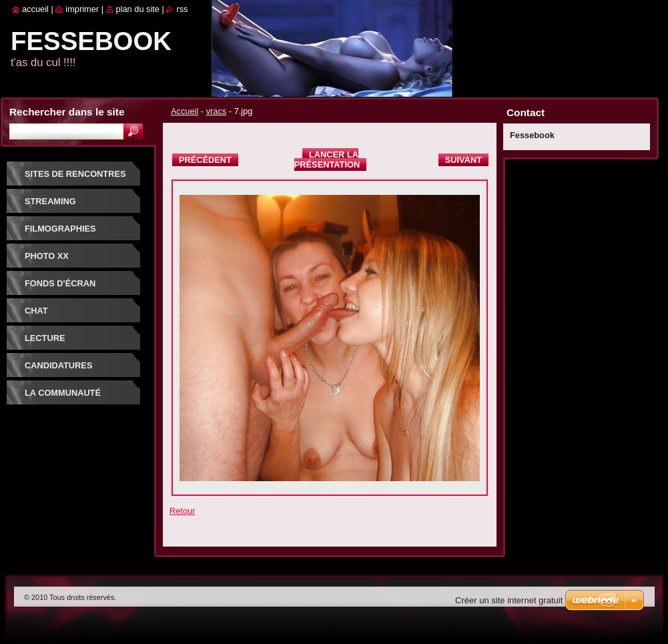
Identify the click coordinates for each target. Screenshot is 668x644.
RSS (182, 9)
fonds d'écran (60, 283)
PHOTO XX (47, 256)
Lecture (45, 338)
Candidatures (58, 365)
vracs (217, 111)
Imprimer (82, 9)
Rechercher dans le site (67, 112)
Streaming (50, 201)
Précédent (205, 160)
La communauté (63, 393)
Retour (182, 511)
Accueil (185, 111)
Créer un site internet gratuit (509, 600)
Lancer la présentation (327, 159)
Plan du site (138, 9)
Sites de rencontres (75, 174)
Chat (36, 311)
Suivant (463, 160)
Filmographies (60, 229)
